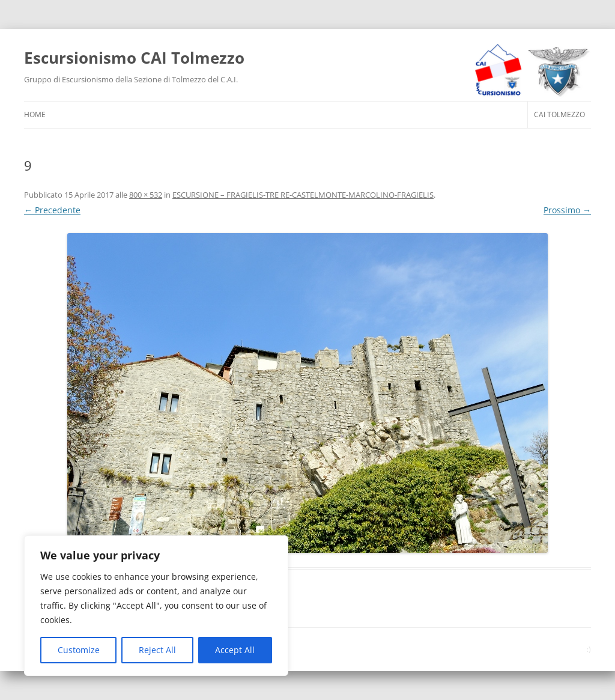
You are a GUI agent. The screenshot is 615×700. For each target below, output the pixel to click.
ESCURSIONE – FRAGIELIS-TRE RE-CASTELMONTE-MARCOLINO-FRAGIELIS (303, 195)
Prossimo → (567, 210)
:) (589, 649)
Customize (79, 650)
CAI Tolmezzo (559, 114)
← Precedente (52, 210)
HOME (35, 114)
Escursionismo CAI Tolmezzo (134, 58)
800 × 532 (146, 195)
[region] (156, 606)
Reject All (157, 650)
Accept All (235, 650)
